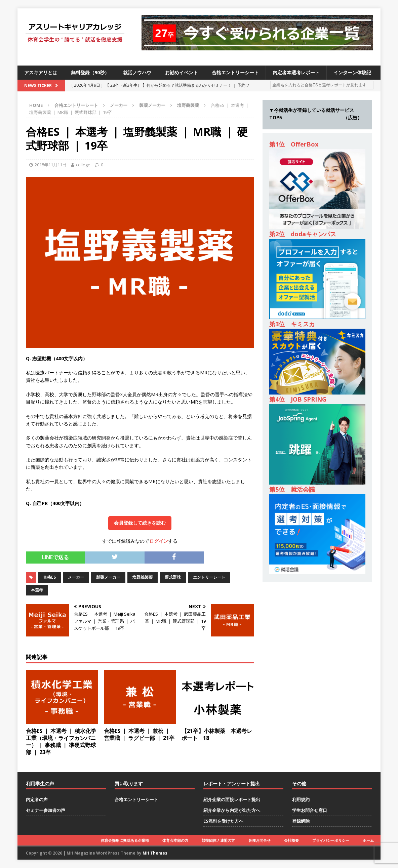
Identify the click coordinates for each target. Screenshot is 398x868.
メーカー (119, 105)
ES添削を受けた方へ (223, 821)
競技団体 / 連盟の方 (218, 840)
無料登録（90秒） (90, 72)
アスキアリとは (41, 72)
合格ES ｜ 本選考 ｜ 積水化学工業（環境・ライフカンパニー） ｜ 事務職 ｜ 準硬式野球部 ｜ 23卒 (61, 741)
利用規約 (301, 799)
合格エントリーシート (235, 72)
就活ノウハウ (137, 72)
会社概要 (291, 840)
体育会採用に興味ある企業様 (125, 840)
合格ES (49, 577)
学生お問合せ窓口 (310, 810)
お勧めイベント (182, 72)
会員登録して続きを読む (140, 523)
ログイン (159, 541)
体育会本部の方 (175, 840)
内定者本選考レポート (296, 72)
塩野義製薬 (143, 577)
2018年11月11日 (51, 165)
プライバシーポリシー (331, 840)
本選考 (37, 590)
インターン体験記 (352, 72)
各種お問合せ (260, 840)
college (83, 165)
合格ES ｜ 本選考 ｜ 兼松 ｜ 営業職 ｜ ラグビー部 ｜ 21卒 (139, 734)
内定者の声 (37, 799)
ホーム (368, 840)
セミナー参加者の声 (46, 810)
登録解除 (301, 821)
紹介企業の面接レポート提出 (232, 799)
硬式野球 (173, 577)
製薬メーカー (152, 105)
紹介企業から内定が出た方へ (232, 810)
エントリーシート (209, 577)
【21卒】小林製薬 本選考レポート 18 (217, 734)
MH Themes (155, 853)
